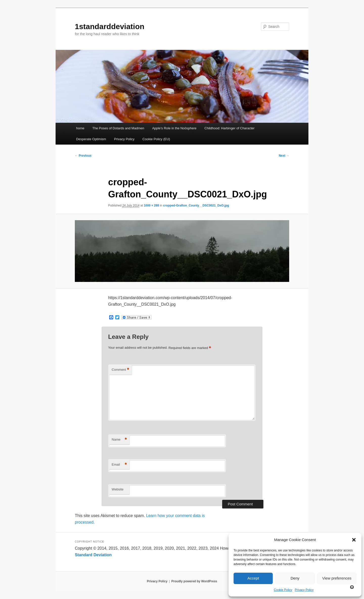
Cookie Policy (283, 590)
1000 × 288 (151, 205)
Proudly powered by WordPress (194, 581)
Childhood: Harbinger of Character (230, 128)
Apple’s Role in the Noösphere (174, 128)
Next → (284, 156)
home (80, 128)
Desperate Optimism (91, 139)
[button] (354, 540)
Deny (295, 578)
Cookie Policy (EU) (156, 139)
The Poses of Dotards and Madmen (118, 128)
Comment (120, 370)
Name (119, 440)
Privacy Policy (304, 590)
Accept (253, 578)
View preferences (337, 578)
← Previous (83, 156)
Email (119, 465)
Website (118, 489)
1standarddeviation (110, 26)
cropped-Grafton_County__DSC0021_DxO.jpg (196, 205)
